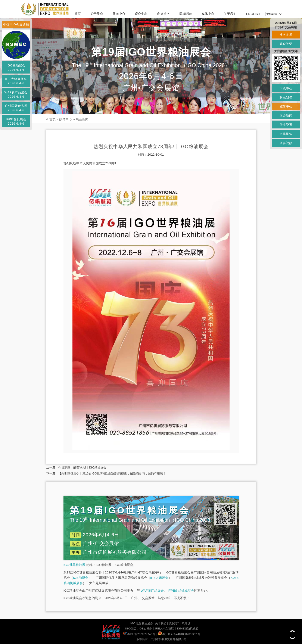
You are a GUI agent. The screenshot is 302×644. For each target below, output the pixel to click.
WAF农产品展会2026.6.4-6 (16, 94)
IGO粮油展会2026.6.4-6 (16, 68)
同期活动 (186, 14)
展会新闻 (82, 119)
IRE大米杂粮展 (164, 629)
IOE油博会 (81, 578)
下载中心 (286, 88)
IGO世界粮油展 (74, 565)
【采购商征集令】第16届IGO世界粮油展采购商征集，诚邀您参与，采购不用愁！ (112, 473)
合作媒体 (286, 134)
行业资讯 (286, 125)
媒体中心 (208, 14)
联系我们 (174, 623)
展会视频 (286, 143)
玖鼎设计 (187, 623)
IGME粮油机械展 (188, 629)
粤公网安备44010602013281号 (179, 634)
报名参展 (286, 35)
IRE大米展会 (159, 578)
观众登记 (286, 44)
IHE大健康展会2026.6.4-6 (16, 81)
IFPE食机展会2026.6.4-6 (16, 121)
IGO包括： (132, 629)
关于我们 (230, 14)
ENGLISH (253, 14)
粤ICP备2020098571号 (139, 634)
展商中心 (119, 14)
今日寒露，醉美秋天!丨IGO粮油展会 (82, 467)
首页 (78, 14)
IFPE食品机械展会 (181, 590)
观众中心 (141, 14)
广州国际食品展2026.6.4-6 (16, 108)
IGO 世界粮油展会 (142, 623)
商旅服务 (164, 14)
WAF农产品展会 (152, 590)
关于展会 (97, 14)
